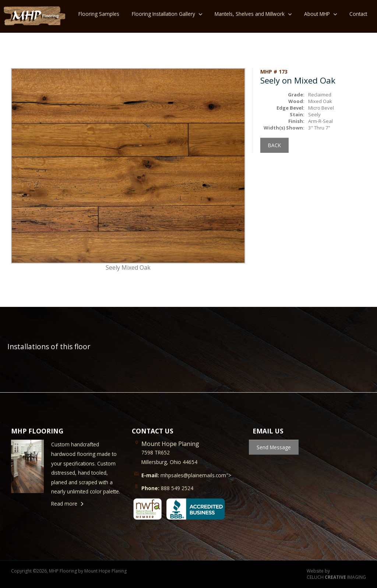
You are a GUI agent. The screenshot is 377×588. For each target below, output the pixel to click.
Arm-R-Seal (320, 121)
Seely (314, 114)
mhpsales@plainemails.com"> (186, 475)
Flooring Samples (99, 14)
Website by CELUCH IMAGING (336, 574)
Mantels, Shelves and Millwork (250, 14)
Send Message (274, 447)
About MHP (317, 14)
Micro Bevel (321, 108)
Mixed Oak (320, 101)
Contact (358, 14)
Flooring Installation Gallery (163, 14)
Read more (64, 504)
